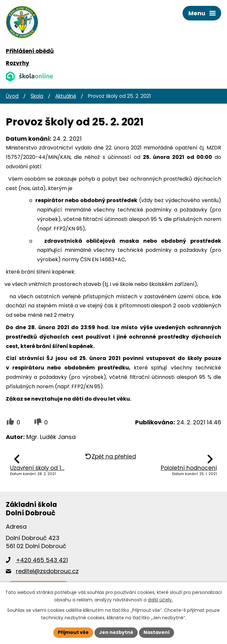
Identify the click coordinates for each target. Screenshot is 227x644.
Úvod (12, 96)
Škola (37, 96)
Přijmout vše (73, 632)
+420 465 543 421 (42, 560)
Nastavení (157, 632)
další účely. (160, 600)
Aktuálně (66, 96)
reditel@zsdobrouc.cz (47, 571)
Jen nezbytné (116, 632)
